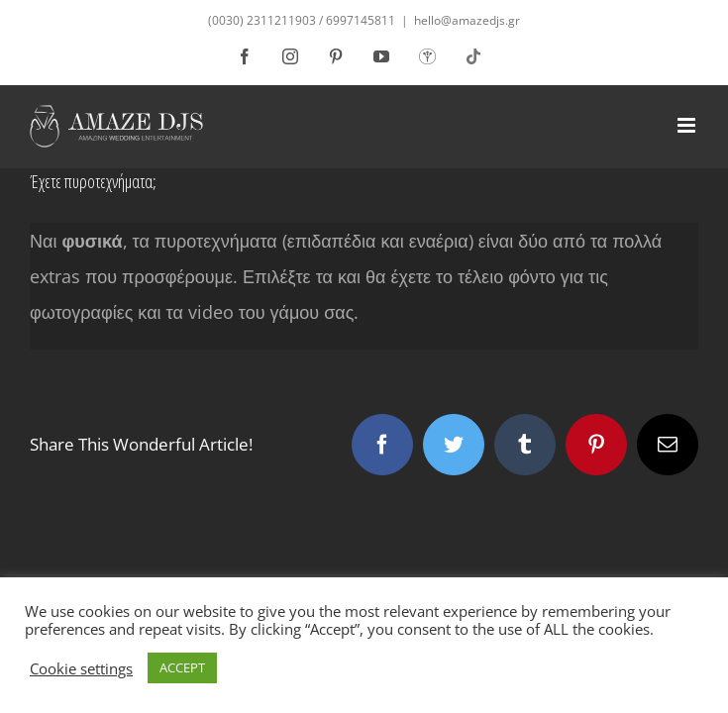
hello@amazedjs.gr (467, 20)
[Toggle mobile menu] (688, 125)
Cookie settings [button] (81, 668)
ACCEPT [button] (182, 667)
